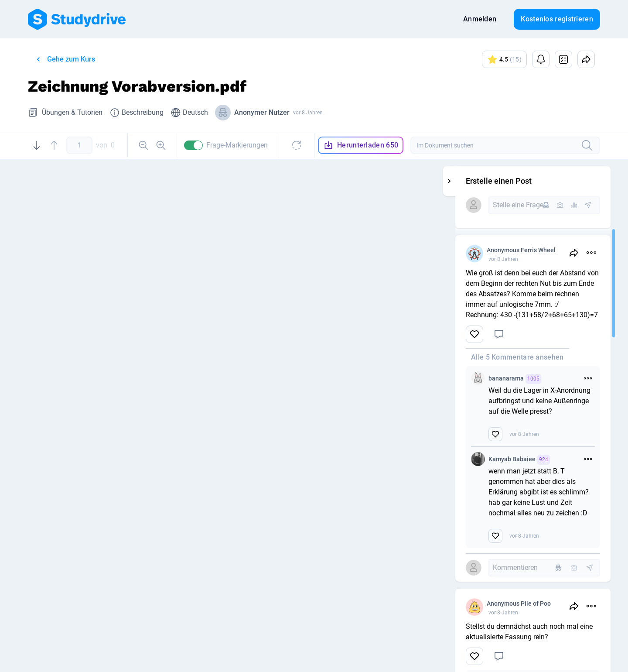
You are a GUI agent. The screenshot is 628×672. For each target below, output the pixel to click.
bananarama (568, 379)
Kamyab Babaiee (573, 460)
